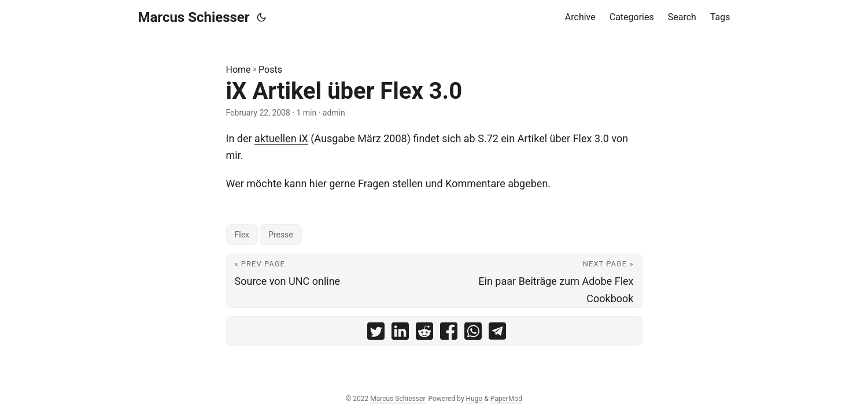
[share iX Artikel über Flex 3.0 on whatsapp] (473, 334)
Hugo (474, 399)
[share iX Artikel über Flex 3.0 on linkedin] (400, 334)
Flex (242, 235)
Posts (270, 70)
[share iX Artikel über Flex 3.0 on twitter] (376, 334)
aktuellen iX (281, 138)
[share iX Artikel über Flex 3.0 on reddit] (424, 334)
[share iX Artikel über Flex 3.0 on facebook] (449, 334)
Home (239, 70)
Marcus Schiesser (194, 17)
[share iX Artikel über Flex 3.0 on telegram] (497, 334)
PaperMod (506, 399)
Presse (281, 235)
